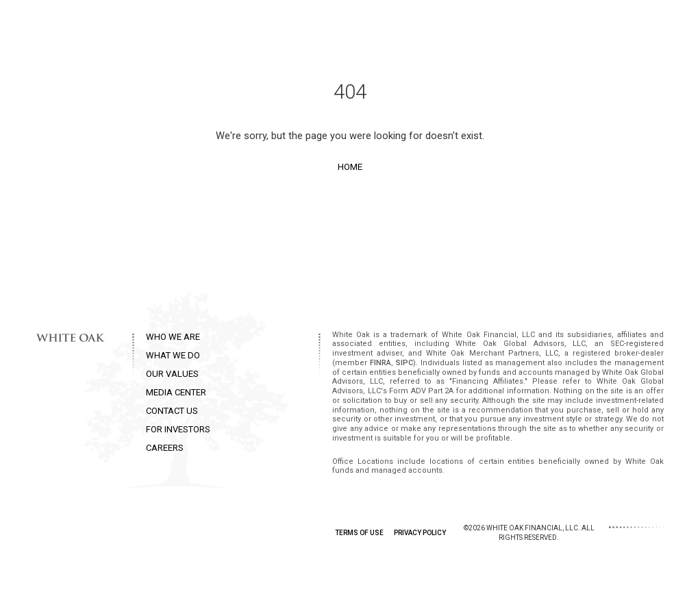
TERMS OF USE (359, 533)
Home (350, 167)
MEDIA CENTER (176, 392)
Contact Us (581, 27)
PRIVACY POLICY (420, 533)
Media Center (503, 27)
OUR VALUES (172, 374)
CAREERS (165, 448)
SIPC (404, 363)
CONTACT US (172, 411)
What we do (354, 27)
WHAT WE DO (173, 355)
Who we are (279, 27)
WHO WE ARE (173, 337)
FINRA (380, 363)
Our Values (427, 27)
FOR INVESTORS (178, 429)
